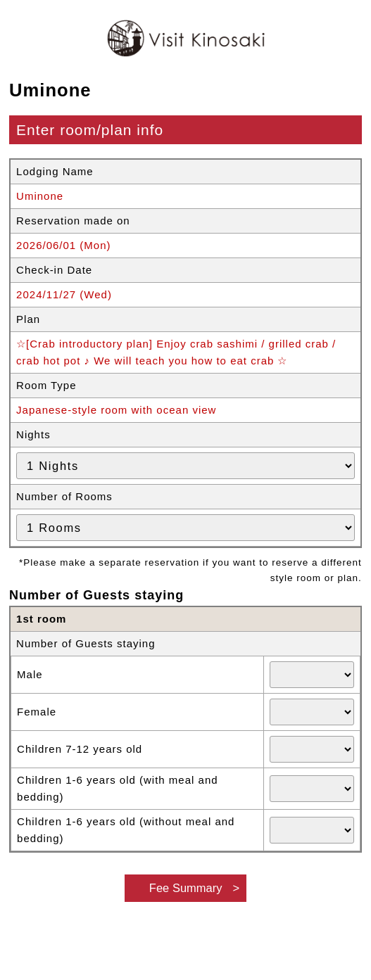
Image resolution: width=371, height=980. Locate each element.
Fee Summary (186, 888)
